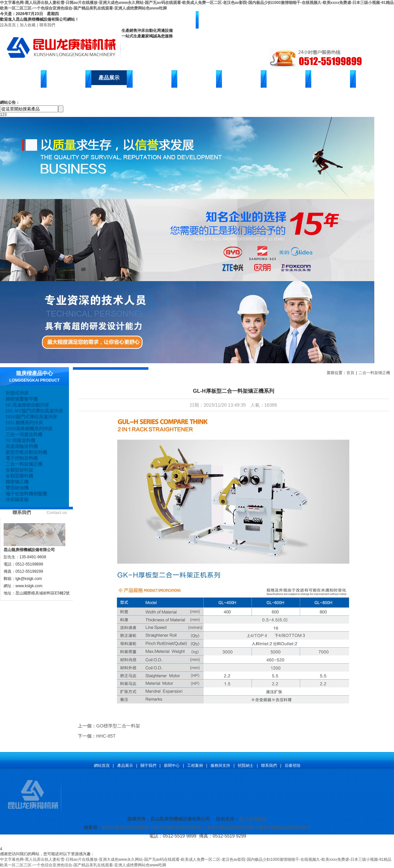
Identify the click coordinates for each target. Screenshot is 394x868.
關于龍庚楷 (66, 78)
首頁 (350, 373)
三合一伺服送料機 (24, 435)
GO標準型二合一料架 (118, 726)
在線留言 (331, 78)
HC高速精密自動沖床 (27, 405)
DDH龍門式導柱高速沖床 (31, 417)
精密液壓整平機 (22, 399)
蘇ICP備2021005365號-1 (128, 827)
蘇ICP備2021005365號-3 (232, 827)
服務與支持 (220, 766)
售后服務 (241, 78)
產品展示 (109, 78)
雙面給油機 (17, 488)
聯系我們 (47, 25)
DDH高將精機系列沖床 (29, 429)
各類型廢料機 (19, 476)
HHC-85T (106, 736)
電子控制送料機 (22, 458)
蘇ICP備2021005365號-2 (180, 827)
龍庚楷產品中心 (34, 373)
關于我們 (148, 766)
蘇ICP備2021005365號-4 (285, 827)
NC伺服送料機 (20, 441)
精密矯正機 (17, 482)
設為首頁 (8, 25)
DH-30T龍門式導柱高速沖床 (34, 411)
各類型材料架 (19, 470)
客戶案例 (197, 78)
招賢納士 (286, 78)
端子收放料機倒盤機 (26, 494)
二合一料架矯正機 (24, 464)
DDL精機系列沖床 (24, 423)
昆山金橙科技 (253, 819)
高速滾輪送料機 (22, 446)
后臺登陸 (293, 766)
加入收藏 (28, 25)
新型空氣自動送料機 (26, 452)
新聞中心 (152, 78)
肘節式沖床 (17, 393)
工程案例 (195, 766)
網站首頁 (21, 78)
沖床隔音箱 (17, 500)
